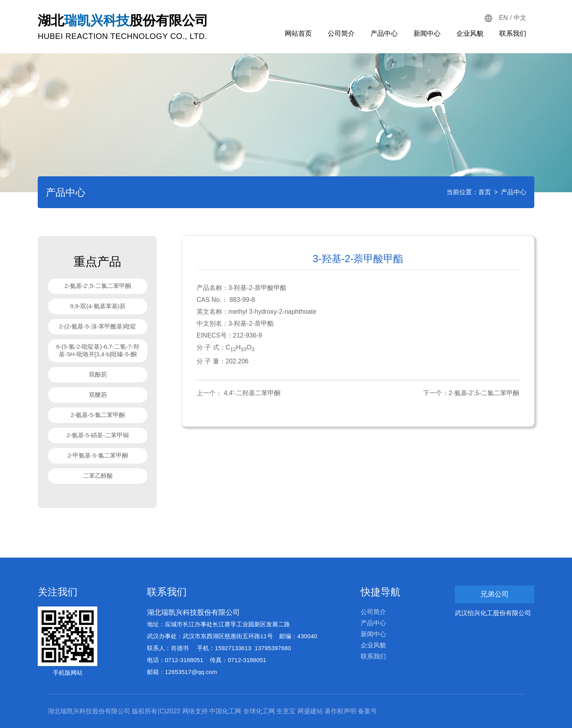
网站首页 (298, 34)
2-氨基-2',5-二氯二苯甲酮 (98, 286)
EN (503, 18)
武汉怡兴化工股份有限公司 (493, 613)
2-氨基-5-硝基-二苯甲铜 (98, 435)
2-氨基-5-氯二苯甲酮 (98, 415)
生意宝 (286, 711)
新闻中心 (427, 34)
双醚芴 (98, 395)
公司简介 (341, 34)
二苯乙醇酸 (98, 476)
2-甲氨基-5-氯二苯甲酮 (98, 455)
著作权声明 (340, 711)
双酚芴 (98, 374)
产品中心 (384, 34)
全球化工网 (259, 711)
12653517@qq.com (191, 672)
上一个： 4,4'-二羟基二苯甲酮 (239, 393)
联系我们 (513, 34)
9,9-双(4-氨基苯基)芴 (98, 306)
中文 (520, 18)
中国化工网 (225, 711)
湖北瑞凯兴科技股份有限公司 (193, 612)
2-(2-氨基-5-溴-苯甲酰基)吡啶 (98, 326)
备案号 (367, 711)
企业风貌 (470, 34)
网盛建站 (310, 711)
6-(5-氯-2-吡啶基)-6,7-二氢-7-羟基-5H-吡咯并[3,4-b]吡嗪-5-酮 (98, 350)
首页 (485, 192)
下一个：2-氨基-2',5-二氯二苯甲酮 (471, 393)
